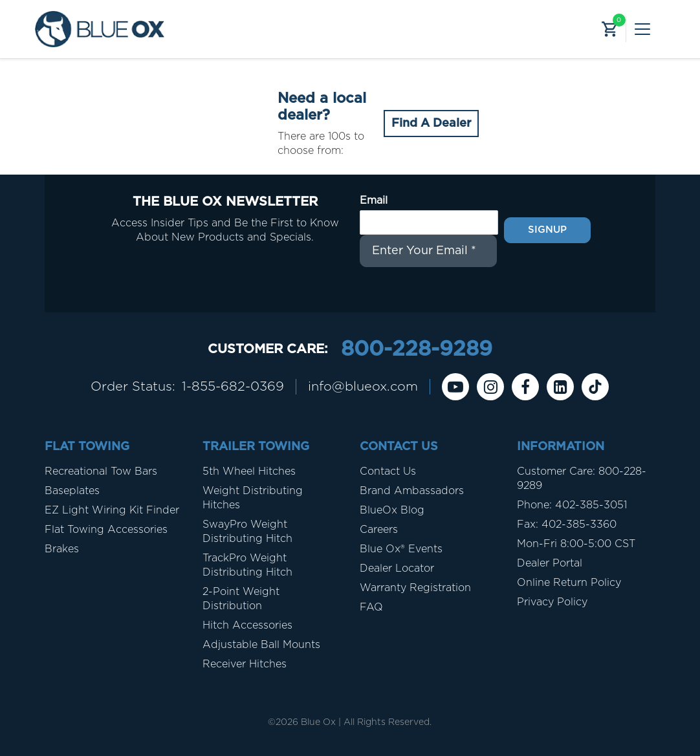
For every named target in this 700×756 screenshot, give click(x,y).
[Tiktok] (595, 387)
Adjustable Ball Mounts (261, 645)
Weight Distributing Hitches (253, 498)
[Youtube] (455, 387)
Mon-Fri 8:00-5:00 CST (576, 544)
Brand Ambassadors (412, 491)
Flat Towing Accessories (106, 530)
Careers (379, 530)
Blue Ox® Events (401, 549)
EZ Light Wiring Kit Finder (112, 510)
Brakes (62, 549)
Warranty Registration (415, 588)
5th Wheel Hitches (249, 471)
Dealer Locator (397, 568)
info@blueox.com (363, 387)
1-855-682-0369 (233, 387)
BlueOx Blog (392, 510)
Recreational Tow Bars (101, 471)
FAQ (371, 607)
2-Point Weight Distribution (241, 599)
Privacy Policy (552, 602)
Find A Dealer (431, 124)
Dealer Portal (550, 563)
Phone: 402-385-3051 (572, 505)
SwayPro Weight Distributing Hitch (247, 532)
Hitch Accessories (247, 625)
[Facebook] (525, 387)
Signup (547, 230)
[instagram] (490, 387)
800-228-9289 (417, 349)
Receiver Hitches (245, 664)
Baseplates (72, 491)
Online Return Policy (569, 583)
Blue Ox (318, 722)
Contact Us (388, 471)
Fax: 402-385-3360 (567, 524)
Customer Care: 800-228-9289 (582, 479)
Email (374, 200)
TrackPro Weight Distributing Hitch (247, 565)
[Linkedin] (560, 387)
